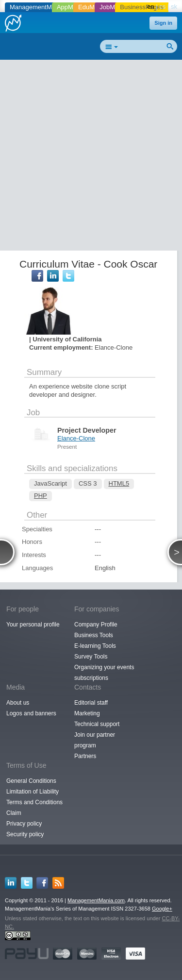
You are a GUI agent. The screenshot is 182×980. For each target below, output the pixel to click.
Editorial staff (91, 703)
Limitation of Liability (33, 792)
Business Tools (94, 635)
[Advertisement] (91, 157)
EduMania (92, 7)
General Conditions (31, 781)
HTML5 (119, 483)
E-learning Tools (95, 646)
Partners (85, 756)
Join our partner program (95, 740)
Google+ (162, 909)
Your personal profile (33, 625)
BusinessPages (142, 7)
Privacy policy (24, 824)
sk (174, 7)
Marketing (87, 713)
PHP (41, 496)
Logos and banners (31, 713)
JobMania (113, 7)
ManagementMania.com (96, 900)
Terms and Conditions (34, 802)
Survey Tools (91, 657)
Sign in (163, 23)
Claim (14, 813)
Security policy (25, 834)
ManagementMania (37, 7)
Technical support (97, 724)
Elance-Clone (76, 438)
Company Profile (96, 625)
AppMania (71, 7)
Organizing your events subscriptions (104, 673)
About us (18, 703)
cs (162, 7)
